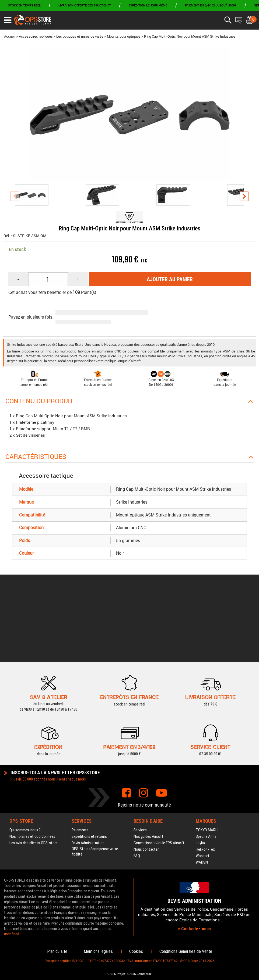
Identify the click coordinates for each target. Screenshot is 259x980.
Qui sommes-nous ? (25, 765)
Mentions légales (98, 951)
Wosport (203, 791)
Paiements (80, 765)
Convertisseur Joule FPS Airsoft (159, 778)
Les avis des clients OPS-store (34, 778)
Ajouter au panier (170, 279)
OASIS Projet (116, 974)
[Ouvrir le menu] (8, 20)
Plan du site (57, 951)
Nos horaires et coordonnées (32, 772)
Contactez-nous (194, 897)
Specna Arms (206, 772)
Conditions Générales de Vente (186, 951)
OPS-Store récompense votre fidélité (95, 787)
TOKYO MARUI (207, 765)
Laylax (201, 778)
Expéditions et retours (89, 772)
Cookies (136, 951)
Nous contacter (146, 785)
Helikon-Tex (205, 785)
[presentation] (15, 196)
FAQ (137, 791)
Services (140, 765)
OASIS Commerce (139, 974)
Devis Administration (88, 778)
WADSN (202, 798)
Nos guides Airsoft (148, 772)
